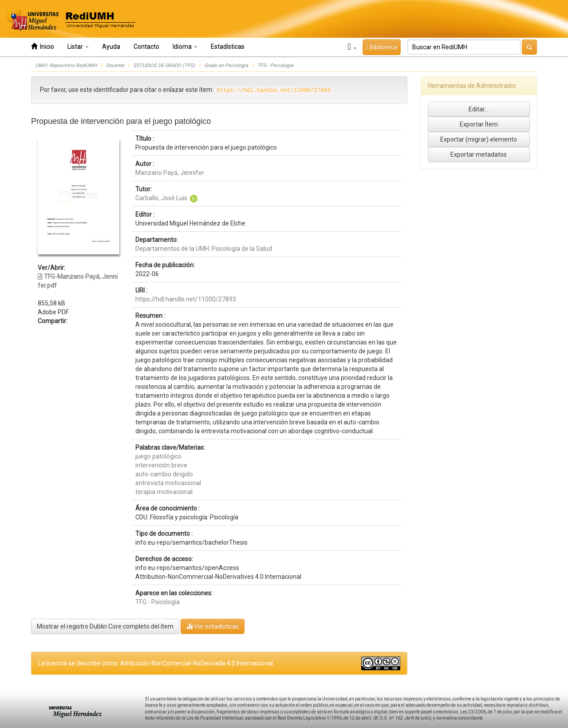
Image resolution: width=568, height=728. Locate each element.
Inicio (43, 46)
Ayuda (111, 47)
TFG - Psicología (275, 65)
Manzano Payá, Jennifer (170, 173)
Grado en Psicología (226, 65)
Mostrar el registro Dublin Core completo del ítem (105, 626)
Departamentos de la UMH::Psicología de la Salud (204, 249)
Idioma (185, 47)
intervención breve (161, 465)
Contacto (146, 47)
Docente (115, 65)
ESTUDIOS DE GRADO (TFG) (164, 65)
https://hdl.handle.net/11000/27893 (186, 299)
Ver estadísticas (213, 626)
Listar (78, 47)
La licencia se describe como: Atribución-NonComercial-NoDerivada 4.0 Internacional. (156, 663)
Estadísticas (228, 47)
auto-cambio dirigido (164, 474)
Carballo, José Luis (161, 198)
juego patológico (158, 456)
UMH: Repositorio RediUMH (66, 65)
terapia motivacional (164, 492)
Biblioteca (382, 47)
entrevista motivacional (168, 483)
